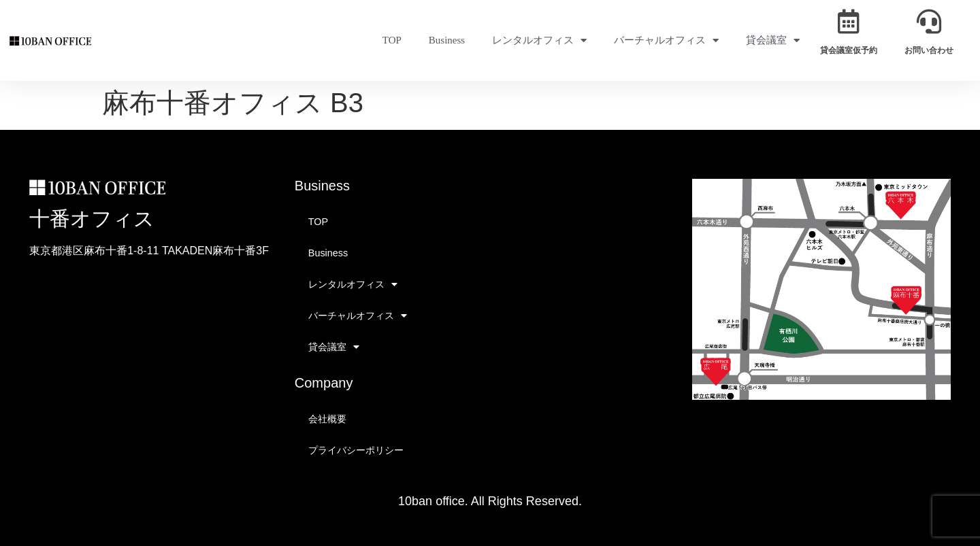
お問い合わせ (929, 50)
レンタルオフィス (539, 40)
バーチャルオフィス (666, 40)
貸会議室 (773, 40)
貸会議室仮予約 (849, 50)
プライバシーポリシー (356, 450)
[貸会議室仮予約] (849, 22)
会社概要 (327, 419)
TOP (392, 40)
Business (447, 40)
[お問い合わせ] (929, 22)
